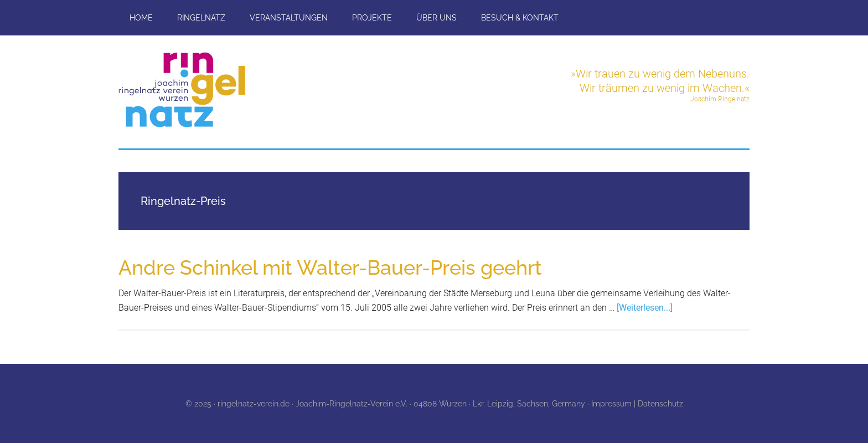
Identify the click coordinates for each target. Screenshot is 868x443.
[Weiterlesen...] (645, 308)
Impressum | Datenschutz (637, 404)
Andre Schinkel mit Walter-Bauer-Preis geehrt (330, 267)
